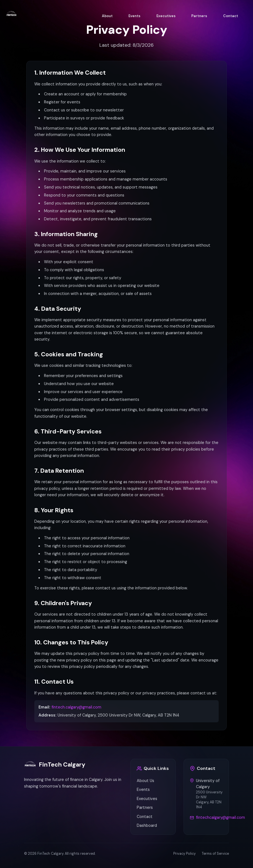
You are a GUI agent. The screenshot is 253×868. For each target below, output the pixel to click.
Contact (231, 16)
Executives (166, 16)
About (107, 16)
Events (134, 16)
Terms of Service (215, 854)
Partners (199, 16)
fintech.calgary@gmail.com (76, 707)
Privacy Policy (184, 854)
